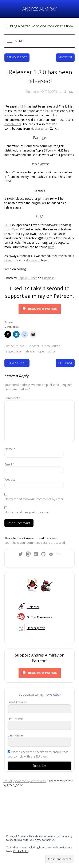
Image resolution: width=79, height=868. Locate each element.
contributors (13, 124)
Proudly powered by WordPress (24, 781)
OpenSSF (18, 229)
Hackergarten (40, 128)
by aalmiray (65, 92)
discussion (33, 260)
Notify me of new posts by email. (27, 512)
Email (9, 464)
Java (21, 346)
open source (47, 351)
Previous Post (17, 57)
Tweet (9, 322)
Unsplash (48, 278)
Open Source (51, 346)
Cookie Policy (21, 851)
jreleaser (30, 351)
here (51, 247)
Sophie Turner (27, 278)
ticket (8, 260)
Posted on (42, 92)
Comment (13, 398)
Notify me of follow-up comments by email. (34, 499)
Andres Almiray (40, 9)
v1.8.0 (22, 106)
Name (10, 449)
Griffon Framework (40, 617)
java (18, 351)
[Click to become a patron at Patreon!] (40, 309)
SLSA (8, 225)
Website (10, 479)
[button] (39, 41)
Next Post (65, 57)
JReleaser (33, 346)
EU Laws (42, 756)
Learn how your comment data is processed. (35, 543)
